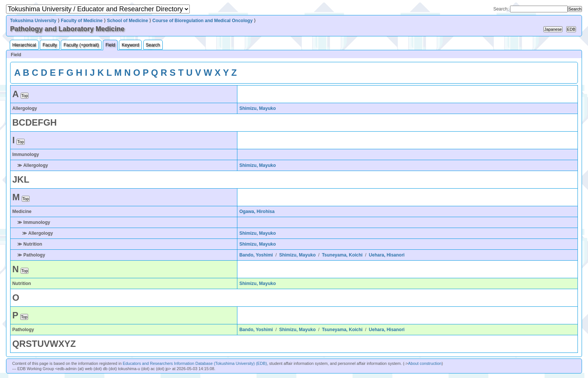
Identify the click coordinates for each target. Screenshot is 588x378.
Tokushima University (33, 21)
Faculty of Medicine (82, 21)
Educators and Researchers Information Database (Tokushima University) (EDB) (195, 363)
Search (153, 45)
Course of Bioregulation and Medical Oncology (202, 21)
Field (110, 45)
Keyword (130, 45)
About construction (425, 363)
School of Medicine (127, 21)
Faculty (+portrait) (81, 45)
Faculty (50, 45)
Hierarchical (24, 45)
